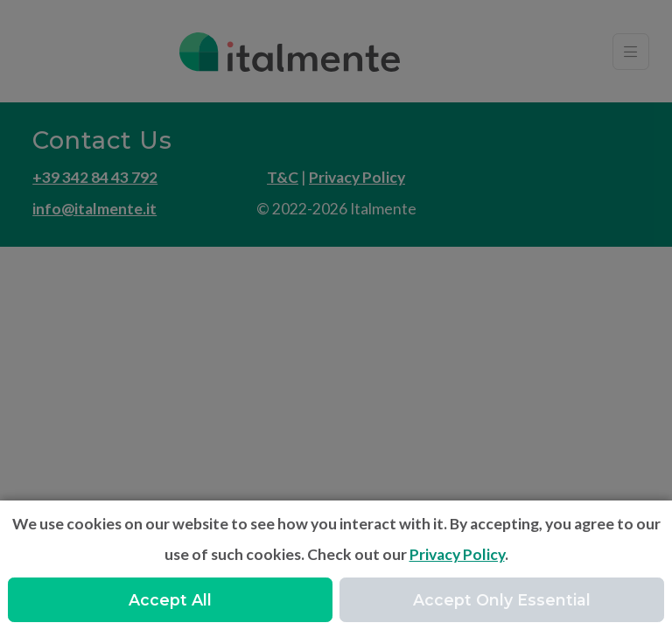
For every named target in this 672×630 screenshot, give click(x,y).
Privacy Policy (457, 554)
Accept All (170, 600)
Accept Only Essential (502, 600)
